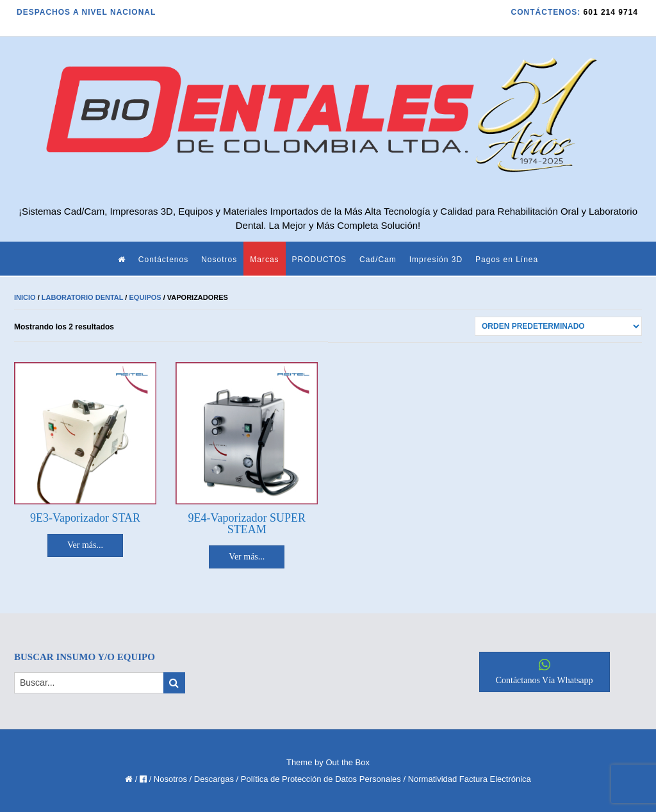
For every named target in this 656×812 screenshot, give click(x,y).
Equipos (145, 297)
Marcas (264, 260)
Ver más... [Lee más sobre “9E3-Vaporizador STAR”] (85, 545)
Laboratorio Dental (83, 297)
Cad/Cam (378, 260)
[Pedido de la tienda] (558, 326)
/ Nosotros (168, 779)
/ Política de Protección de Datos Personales (319, 779)
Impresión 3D (436, 260)
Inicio (25, 297)
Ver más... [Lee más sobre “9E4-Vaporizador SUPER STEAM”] (247, 557)
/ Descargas (212, 779)
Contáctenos (163, 260)
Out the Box (348, 762)
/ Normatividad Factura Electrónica (467, 779)
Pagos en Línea (507, 260)
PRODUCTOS (319, 260)
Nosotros (219, 260)
